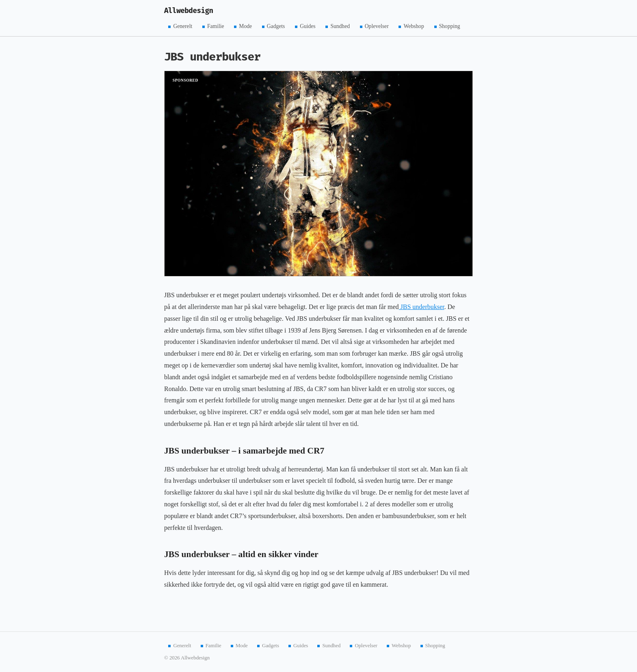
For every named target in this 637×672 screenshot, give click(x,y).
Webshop (414, 26)
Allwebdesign (189, 11)
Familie (216, 26)
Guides (308, 26)
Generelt (183, 26)
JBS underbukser (422, 307)
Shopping (450, 26)
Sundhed (340, 26)
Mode (245, 26)
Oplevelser (377, 26)
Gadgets (276, 26)
